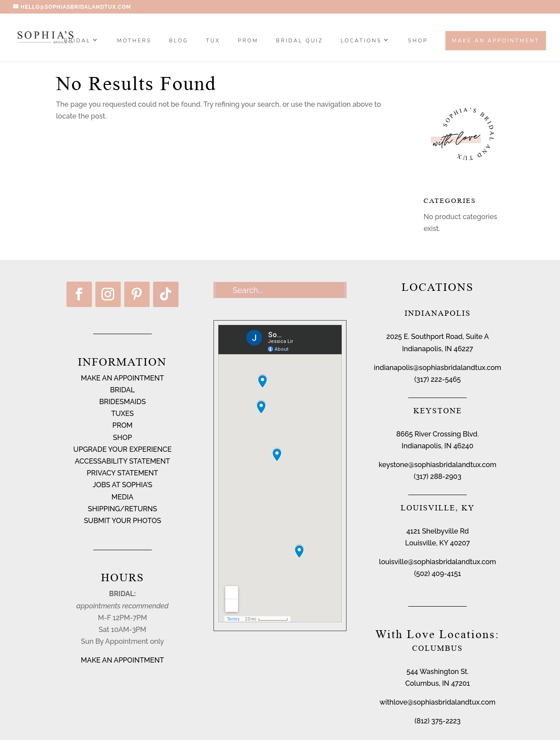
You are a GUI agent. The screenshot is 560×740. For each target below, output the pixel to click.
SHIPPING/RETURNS (122, 509)
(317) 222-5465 (437, 379)
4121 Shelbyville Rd (438, 531)
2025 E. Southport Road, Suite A (437, 337)
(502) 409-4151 (437, 574)
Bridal (77, 41)
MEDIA (122, 497)
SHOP (418, 41)
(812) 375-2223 (437, 721)
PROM (248, 41)
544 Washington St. (437, 672)
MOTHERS (134, 41)
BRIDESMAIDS (122, 402)
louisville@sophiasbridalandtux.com (437, 562)
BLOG (178, 41)
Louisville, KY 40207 (437, 543)
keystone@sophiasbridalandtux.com (438, 465)
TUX (213, 41)
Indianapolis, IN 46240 (437, 446)
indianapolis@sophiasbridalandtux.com (438, 368)
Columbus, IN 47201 (437, 683)
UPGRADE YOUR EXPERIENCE (123, 449)
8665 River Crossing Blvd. (438, 434)
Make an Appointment (496, 41)
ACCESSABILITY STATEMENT (122, 461)
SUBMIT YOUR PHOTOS (123, 521)
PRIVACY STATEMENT (122, 473)
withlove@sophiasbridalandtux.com (438, 702)
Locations (361, 41)
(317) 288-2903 (437, 476)
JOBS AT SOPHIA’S (122, 485)
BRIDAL (123, 390)
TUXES (122, 414)
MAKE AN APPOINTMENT (122, 378)
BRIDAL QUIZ (299, 41)
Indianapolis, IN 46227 (437, 349)
